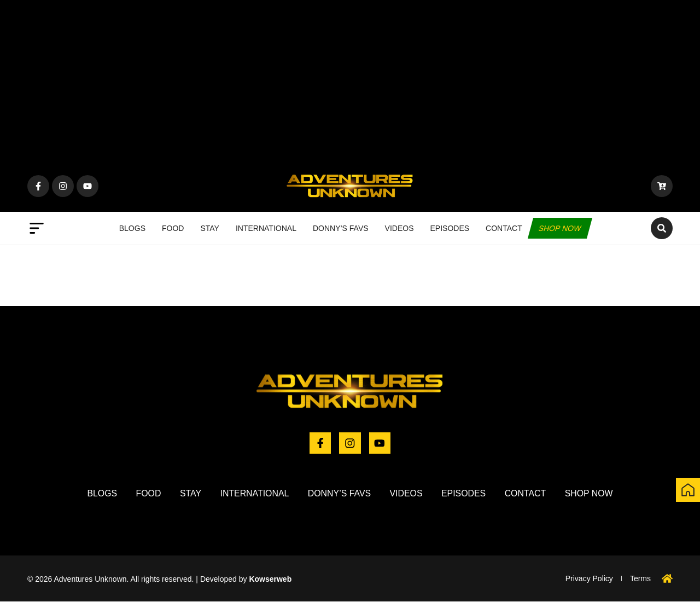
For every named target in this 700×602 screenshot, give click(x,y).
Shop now (560, 228)
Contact (504, 228)
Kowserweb (270, 579)
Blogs (132, 228)
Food (173, 228)
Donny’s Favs (341, 228)
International (266, 228)
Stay (210, 228)
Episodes (450, 228)
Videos (399, 228)
